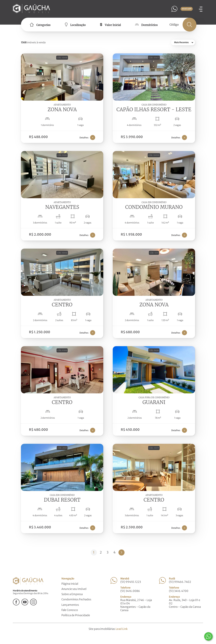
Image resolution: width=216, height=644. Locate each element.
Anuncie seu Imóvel (74, 589)
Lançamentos (70, 605)
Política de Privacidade (76, 615)
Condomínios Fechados (76, 599)
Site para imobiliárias (108, 629)
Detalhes (87, 138)
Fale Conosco (70, 610)
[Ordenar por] (183, 42)
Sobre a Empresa (72, 594)
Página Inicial (70, 584)
